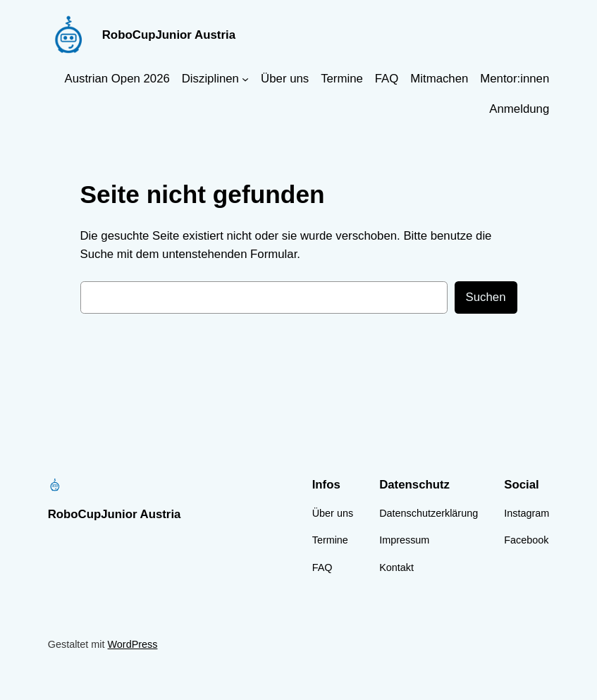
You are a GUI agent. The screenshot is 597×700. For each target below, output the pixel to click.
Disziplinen (210, 79)
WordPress (133, 644)
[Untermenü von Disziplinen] (245, 79)
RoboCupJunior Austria (169, 35)
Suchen (486, 297)
